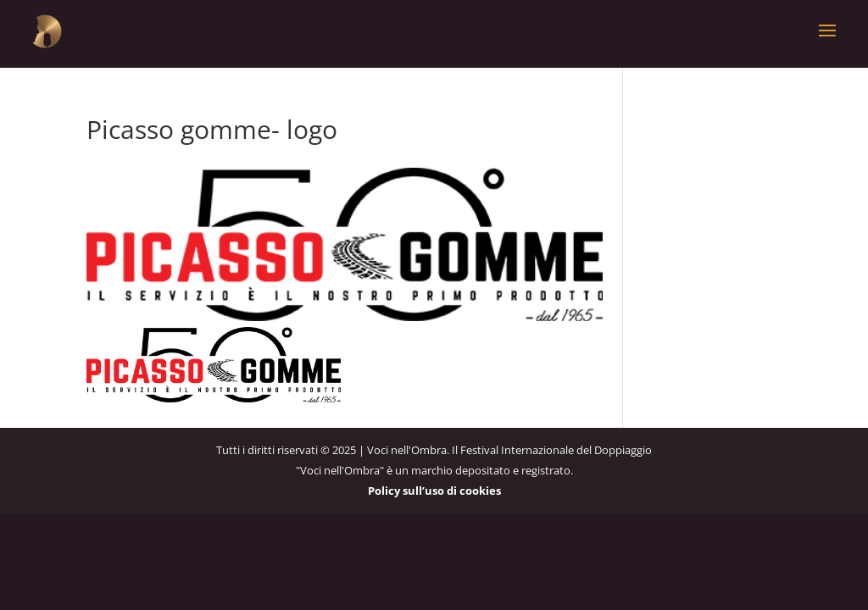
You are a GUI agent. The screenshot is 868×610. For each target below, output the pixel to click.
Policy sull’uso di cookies (434, 490)
